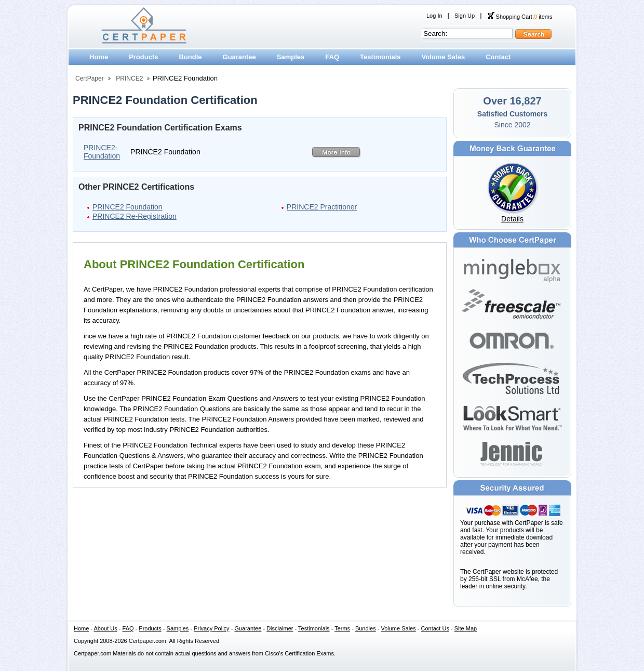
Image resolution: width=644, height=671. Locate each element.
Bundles (366, 628)
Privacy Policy (211, 628)
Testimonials (380, 57)
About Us (106, 628)
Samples (291, 57)
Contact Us (435, 628)
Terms (342, 628)
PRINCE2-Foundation (102, 152)
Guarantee (239, 57)
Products (143, 57)
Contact (498, 57)
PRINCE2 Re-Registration (135, 216)
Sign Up (465, 16)
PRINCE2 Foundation (128, 207)
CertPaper (90, 78)
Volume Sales (444, 57)
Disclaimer (280, 628)
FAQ (332, 57)
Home (99, 57)
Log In (434, 16)
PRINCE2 (129, 78)
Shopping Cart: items (520, 17)
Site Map (466, 628)
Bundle (190, 57)
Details (512, 219)
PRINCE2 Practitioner (322, 207)
